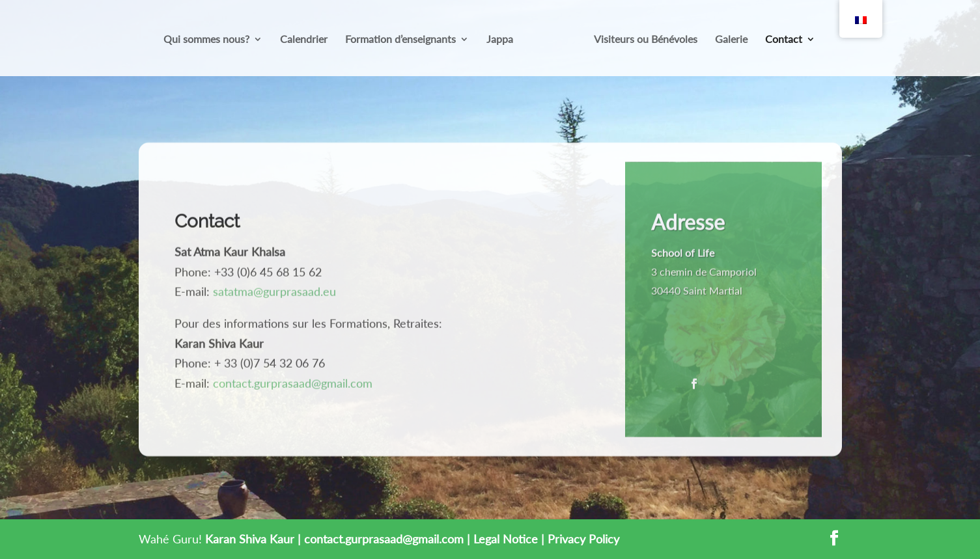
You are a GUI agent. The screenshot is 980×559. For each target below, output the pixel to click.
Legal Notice (506, 539)
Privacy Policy (583, 539)
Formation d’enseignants (400, 40)
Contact (784, 40)
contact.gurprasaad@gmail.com (293, 387)
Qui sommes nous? (206, 40)
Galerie (731, 40)
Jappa (500, 40)
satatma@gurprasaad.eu (274, 295)
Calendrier (304, 40)
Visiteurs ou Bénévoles (646, 40)
